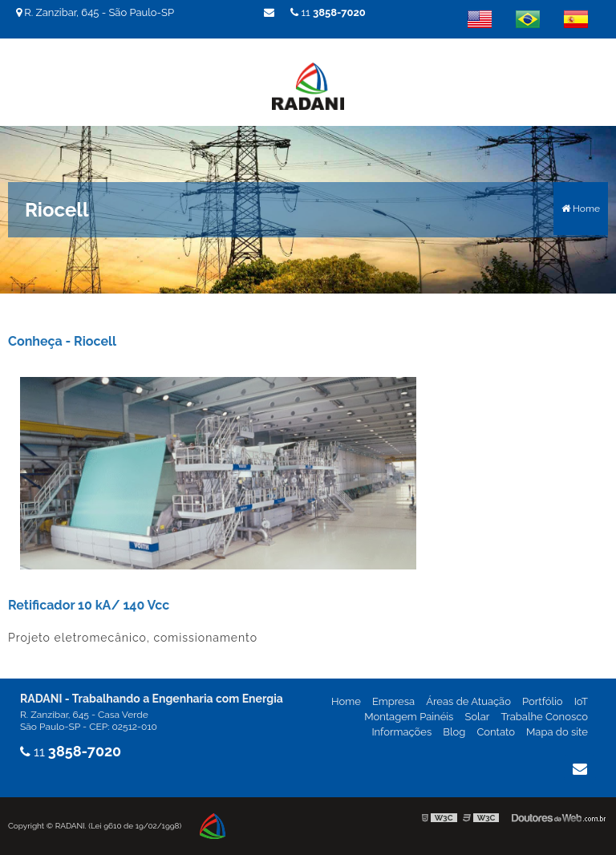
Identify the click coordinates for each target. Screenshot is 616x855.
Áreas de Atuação (468, 701)
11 (328, 12)
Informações (401, 732)
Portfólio (543, 701)
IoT (581, 701)
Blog (454, 732)
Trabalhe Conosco (544, 717)
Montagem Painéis (409, 717)
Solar (477, 717)
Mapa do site (557, 732)
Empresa (393, 701)
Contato (496, 732)
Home (346, 701)
